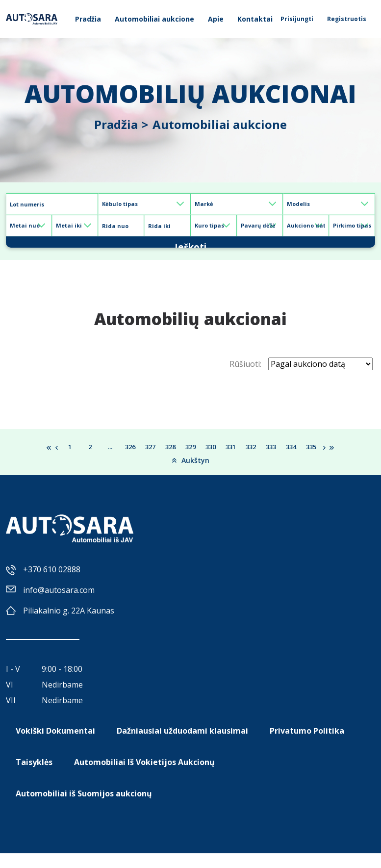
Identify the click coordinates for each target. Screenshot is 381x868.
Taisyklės (34, 777)
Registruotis (347, 19)
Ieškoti (191, 249)
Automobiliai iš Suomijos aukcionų (84, 808)
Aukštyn (191, 474)
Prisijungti (297, 19)
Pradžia (88, 19)
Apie (216, 19)
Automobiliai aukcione (154, 19)
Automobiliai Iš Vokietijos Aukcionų (144, 777)
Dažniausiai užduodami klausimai (182, 745)
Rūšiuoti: (245, 378)
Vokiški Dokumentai (55, 745)
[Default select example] (144, 204)
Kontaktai (255, 19)
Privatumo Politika (307, 745)
